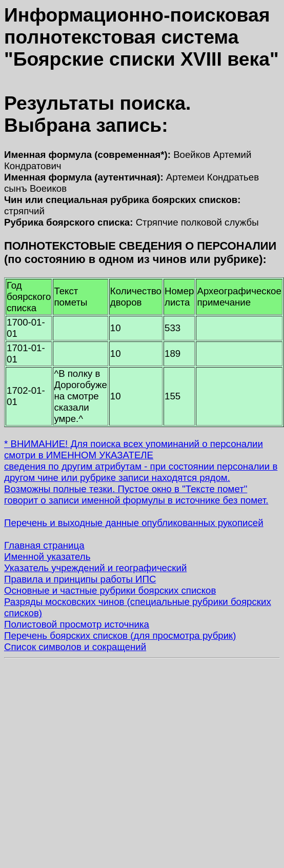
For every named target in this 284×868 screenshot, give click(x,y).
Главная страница (44, 545)
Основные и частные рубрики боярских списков (110, 590)
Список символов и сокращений (75, 647)
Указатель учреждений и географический (95, 568)
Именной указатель (47, 557)
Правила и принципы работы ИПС (80, 579)
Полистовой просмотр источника (77, 624)
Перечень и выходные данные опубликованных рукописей (134, 523)
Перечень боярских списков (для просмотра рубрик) (120, 635)
